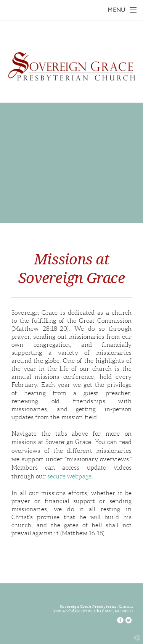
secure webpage (69, 476)
